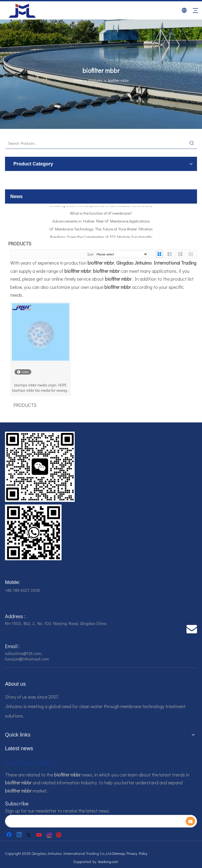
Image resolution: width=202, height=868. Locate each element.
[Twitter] (29, 835)
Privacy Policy (137, 853)
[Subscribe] (190, 821)
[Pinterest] (59, 835)
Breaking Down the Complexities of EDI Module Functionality (101, 207)
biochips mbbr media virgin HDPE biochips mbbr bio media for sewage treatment (40, 388)
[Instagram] (49, 835)
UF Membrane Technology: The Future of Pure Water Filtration (101, 230)
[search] (91, 821)
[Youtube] (39, 835)
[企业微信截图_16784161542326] (40, 467)
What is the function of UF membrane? (101, 215)
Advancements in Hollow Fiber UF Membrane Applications (101, 223)
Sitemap (118, 853)
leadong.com (108, 862)
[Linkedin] (19, 835)
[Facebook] (9, 835)
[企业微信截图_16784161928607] (33, 532)
